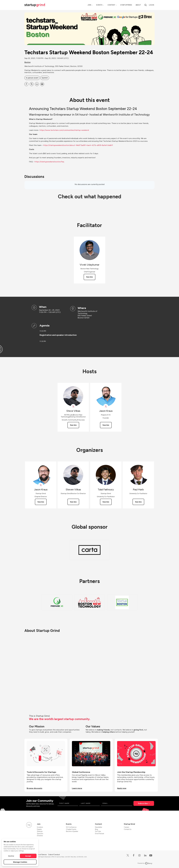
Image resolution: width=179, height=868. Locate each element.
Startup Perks (126, 5)
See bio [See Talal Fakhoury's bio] (106, 502)
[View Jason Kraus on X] (106, 407)
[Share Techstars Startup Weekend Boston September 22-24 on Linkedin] (37, 84)
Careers (126, 827)
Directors (40, 836)
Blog (96, 829)
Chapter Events (71, 829)
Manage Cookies (20, 862)
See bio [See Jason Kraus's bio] (106, 425)
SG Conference (71, 827)
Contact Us (128, 829)
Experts (39, 829)
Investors (40, 827)
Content (111, 5)
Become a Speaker (72, 831)
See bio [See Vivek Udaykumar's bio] (89, 277)
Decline (11, 856)
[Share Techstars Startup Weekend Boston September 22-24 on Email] (42, 84)
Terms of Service (41, 855)
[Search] (146, 5)
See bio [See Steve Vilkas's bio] (73, 425)
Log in (151, 5)
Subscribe (143, 803)
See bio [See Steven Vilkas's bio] (73, 502)
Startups (40, 831)
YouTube (98, 831)
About (138, 5)
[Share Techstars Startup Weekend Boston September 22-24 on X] (32, 84)
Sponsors (40, 834)
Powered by (145, 863)
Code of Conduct (54, 855)
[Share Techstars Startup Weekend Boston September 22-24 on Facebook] (26, 84)
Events (99, 5)
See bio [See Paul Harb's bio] (138, 502)
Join (89, 5)
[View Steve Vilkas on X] (73, 407)
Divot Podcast (99, 834)
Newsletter (99, 827)
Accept (28, 856)
